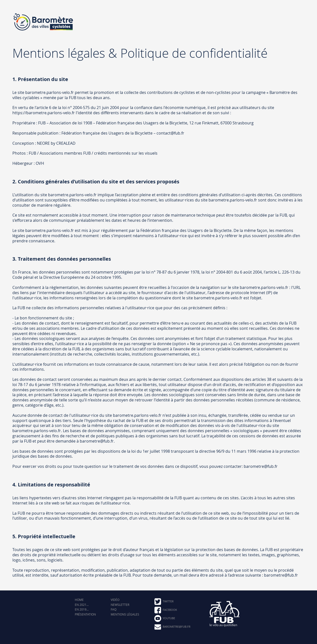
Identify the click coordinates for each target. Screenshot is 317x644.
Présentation (85, 614)
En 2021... (82, 605)
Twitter (164, 602)
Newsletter (120, 605)
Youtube (165, 618)
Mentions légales (125, 614)
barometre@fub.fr (172, 627)
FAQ (114, 609)
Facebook (166, 610)
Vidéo (115, 600)
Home (79, 600)
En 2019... (82, 609)
